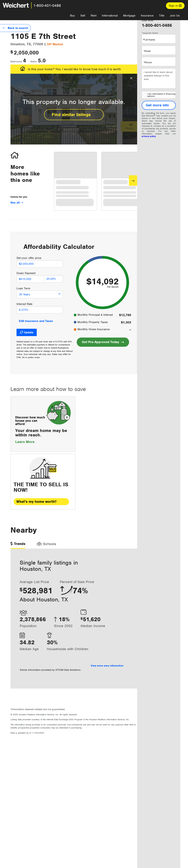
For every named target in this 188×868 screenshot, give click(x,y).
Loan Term (23, 288)
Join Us (175, 16)
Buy (72, 16)
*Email (147, 51)
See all (17, 203)
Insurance (147, 16)
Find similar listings (74, 115)
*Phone (148, 62)
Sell (83, 16)
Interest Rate (24, 304)
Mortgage (129, 16)
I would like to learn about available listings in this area (159, 78)
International (110, 16)
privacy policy (149, 136)
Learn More (28, 442)
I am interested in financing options (159, 95)
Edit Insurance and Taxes (36, 321)
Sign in (175, 6)
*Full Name (149, 40)
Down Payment (26, 273)
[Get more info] (159, 105)
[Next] (133, 181)
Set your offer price (29, 258)
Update (29, 332)
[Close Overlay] (131, 78)
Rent (94, 16)
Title (162, 16)
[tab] (18, 545)
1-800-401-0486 (47, 6)
